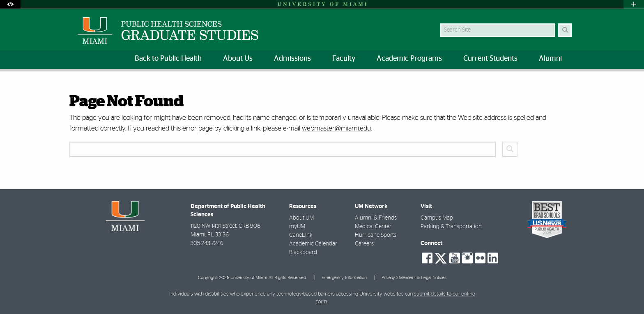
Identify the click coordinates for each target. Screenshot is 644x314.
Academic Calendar (313, 244)
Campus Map (437, 218)
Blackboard (303, 252)
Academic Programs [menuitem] (409, 59)
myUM (297, 227)
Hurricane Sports (376, 235)
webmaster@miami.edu (336, 128)
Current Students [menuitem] (490, 59)
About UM (301, 218)
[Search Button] (565, 30)
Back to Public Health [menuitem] (168, 59)
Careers (364, 244)
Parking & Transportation (451, 227)
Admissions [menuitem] (292, 59)
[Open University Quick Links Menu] (634, 4)
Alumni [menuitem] (550, 59)
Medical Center (373, 227)
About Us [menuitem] (238, 59)
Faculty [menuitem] (344, 59)
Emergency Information (344, 278)
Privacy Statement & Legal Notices (414, 278)
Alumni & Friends (376, 218)
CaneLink (301, 235)
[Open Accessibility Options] (10, 4)
